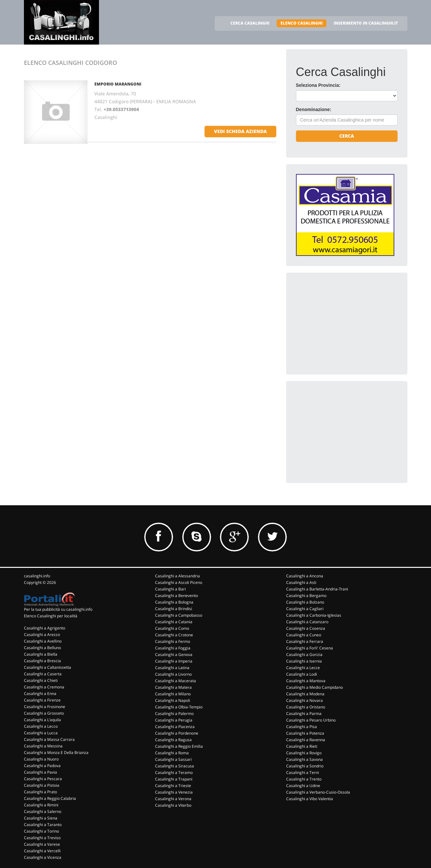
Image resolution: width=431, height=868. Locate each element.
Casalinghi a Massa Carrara (49, 739)
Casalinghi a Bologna (174, 602)
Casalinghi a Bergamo (306, 596)
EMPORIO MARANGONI (118, 84)
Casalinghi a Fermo (173, 641)
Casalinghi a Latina (172, 668)
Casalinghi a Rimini (41, 805)
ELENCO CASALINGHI (302, 23)
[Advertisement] (345, 323)
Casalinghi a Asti (301, 582)
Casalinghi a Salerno (43, 811)
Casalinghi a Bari (170, 589)
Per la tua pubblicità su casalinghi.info (58, 609)
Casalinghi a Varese (42, 844)
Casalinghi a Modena (305, 694)
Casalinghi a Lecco (41, 726)
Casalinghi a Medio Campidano (314, 687)
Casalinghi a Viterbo (173, 805)
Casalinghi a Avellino (43, 641)
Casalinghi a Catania (174, 622)
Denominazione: (314, 109)
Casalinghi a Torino (41, 831)
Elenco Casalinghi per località (51, 616)
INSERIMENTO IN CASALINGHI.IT (366, 23)
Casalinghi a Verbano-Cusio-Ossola (318, 792)
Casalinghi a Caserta (43, 674)
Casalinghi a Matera (173, 687)
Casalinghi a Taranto (43, 825)
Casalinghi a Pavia (40, 772)
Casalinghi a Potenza (305, 733)
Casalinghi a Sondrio (305, 766)
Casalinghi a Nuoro (41, 759)
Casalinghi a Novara (304, 700)
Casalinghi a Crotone (174, 635)
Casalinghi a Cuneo (304, 635)
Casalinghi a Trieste (173, 786)
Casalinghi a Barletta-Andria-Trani (317, 589)
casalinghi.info (37, 576)
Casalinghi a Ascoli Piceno (179, 582)
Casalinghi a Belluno (42, 648)
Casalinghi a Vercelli (42, 851)
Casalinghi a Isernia (304, 661)
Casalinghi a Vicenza (43, 857)
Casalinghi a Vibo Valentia (310, 799)
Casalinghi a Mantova (306, 681)
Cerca (347, 136)
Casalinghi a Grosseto (44, 713)
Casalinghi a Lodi (302, 674)
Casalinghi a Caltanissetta (48, 667)
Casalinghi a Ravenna (306, 740)
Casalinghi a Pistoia (42, 785)
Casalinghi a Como (172, 628)
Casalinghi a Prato (40, 792)
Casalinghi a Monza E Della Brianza (56, 752)
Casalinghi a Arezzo (42, 635)
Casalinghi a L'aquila (42, 720)
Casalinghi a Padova (42, 766)
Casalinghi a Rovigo (304, 753)
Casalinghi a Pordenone (177, 733)
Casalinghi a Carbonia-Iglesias (314, 615)
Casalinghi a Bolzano (305, 602)
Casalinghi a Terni (303, 772)
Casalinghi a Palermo (174, 714)
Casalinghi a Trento (304, 779)
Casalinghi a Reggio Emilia (179, 746)
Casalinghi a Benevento (176, 596)
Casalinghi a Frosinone (45, 707)
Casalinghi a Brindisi (174, 609)
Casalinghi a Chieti (41, 680)
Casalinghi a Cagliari (305, 609)
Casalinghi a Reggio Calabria (50, 798)
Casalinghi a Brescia (42, 661)
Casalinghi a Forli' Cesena (310, 648)
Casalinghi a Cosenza (306, 628)
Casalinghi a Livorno (173, 674)
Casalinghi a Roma (172, 753)
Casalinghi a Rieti (302, 746)
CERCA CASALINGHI (250, 23)
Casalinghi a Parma (304, 714)
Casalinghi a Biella (41, 654)
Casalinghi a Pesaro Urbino (311, 720)
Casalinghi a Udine (303, 786)
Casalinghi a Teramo (174, 772)
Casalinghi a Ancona (305, 576)
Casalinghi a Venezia (174, 792)
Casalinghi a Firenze (42, 700)
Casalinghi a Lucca (41, 733)
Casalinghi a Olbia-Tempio (179, 707)
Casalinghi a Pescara (43, 779)
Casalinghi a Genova (174, 655)
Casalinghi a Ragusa (173, 740)
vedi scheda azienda (240, 131)
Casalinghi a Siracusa (175, 766)
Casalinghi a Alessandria (177, 576)
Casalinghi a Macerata (176, 681)
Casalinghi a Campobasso (179, 615)
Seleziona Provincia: (318, 85)
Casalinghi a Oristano (306, 707)
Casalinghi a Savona (304, 759)
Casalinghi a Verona (173, 799)
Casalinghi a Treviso (42, 838)
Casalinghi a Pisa (302, 727)
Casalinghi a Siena (41, 818)
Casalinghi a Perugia (174, 720)
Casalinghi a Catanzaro (307, 622)
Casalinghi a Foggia (173, 648)
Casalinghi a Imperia (174, 661)
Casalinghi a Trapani (174, 779)
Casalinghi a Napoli (173, 700)
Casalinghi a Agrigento (45, 628)
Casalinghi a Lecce (303, 668)
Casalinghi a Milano (173, 694)
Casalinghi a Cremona (44, 687)
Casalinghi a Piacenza (175, 727)
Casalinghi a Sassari (173, 759)
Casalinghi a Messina (43, 746)
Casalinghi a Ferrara (305, 641)
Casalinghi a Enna (40, 694)
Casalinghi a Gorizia (304, 655)
